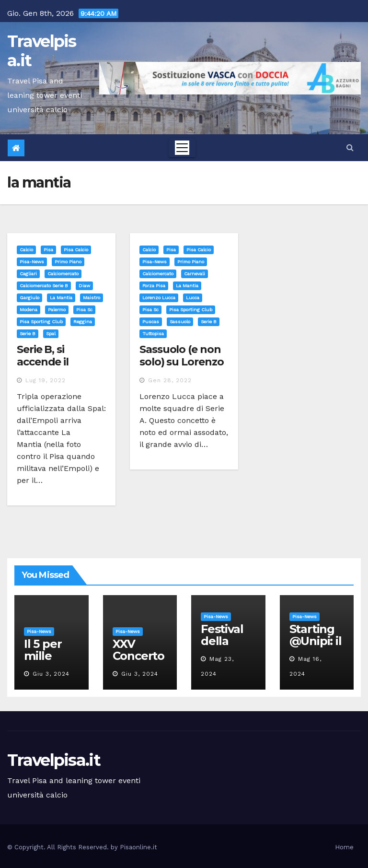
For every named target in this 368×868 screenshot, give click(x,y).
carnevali (195, 274)
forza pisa (154, 286)
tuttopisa (153, 334)
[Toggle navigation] (182, 148)
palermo (57, 310)
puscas (151, 322)
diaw (84, 286)
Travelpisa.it (42, 51)
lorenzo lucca (159, 298)
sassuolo (180, 322)
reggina (83, 322)
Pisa (48, 250)
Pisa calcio (76, 250)
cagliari (28, 274)
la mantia (61, 298)
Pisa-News (32, 262)
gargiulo (29, 298)
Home (344, 847)
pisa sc (84, 310)
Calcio (26, 250)
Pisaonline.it (138, 847)
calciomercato (63, 274)
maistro (92, 298)
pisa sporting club (41, 322)
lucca (193, 298)
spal (51, 334)
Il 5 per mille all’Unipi (46, 656)
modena (29, 310)
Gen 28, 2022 (170, 380)
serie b (28, 334)
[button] (350, 147)
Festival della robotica (224, 641)
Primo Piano (68, 262)
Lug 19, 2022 (46, 380)
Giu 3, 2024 (51, 674)
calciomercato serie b (44, 286)
